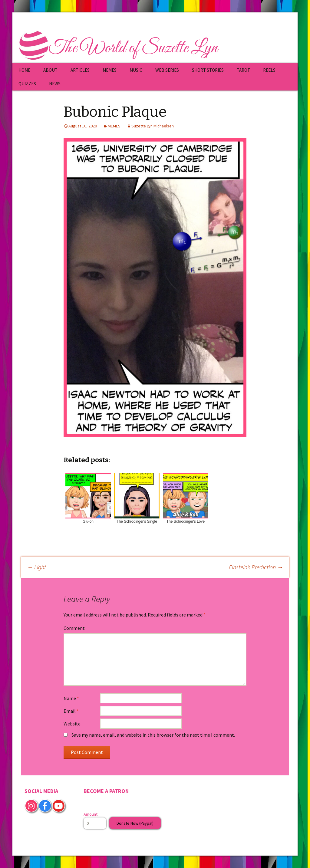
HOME (24, 70)
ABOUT (50, 70)
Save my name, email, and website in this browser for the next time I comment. (153, 735)
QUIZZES (27, 84)
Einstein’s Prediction (256, 567)
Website (72, 724)
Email (71, 711)
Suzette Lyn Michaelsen (153, 126)
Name (71, 698)
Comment (74, 628)
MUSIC (136, 70)
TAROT (243, 70)
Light (36, 567)
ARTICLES (80, 70)
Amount (91, 814)
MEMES (110, 70)
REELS (269, 70)
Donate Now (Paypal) (135, 823)
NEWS (55, 84)
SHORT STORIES (208, 70)
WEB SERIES (167, 70)
